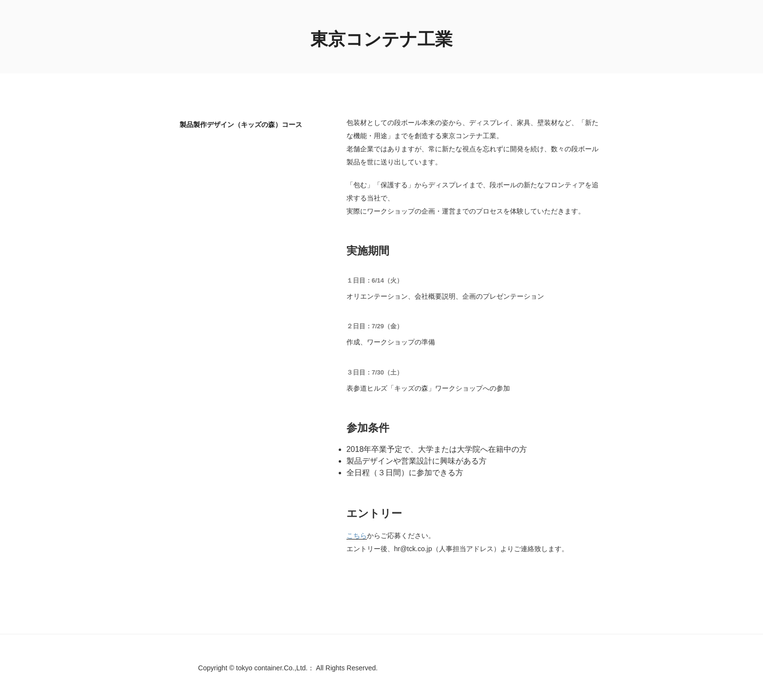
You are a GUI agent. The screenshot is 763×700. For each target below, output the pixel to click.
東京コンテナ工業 (381, 39)
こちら (357, 536)
